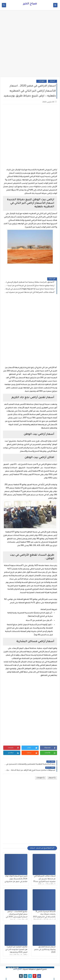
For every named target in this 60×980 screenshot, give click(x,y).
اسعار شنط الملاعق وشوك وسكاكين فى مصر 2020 (45, 950)
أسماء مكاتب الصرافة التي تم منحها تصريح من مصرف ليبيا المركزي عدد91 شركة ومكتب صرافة (29, 292)
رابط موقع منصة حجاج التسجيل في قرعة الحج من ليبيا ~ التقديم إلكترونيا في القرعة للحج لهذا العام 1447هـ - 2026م (29, 286)
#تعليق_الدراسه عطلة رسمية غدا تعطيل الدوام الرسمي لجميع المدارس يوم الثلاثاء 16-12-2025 (29, 282)
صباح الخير (30, 4)
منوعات (41, 81)
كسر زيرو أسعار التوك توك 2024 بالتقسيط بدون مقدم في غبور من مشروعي (16, 879)
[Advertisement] (30, 45)
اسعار (52, 81)
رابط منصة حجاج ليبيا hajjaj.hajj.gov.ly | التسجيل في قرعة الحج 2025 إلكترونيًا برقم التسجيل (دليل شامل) (29, 289)
